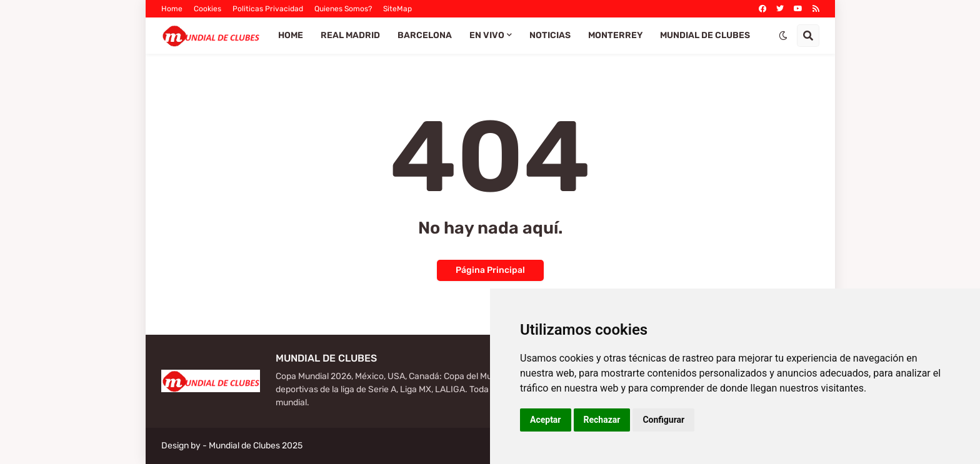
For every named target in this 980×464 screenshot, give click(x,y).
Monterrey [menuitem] (615, 35)
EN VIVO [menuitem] (487, 35)
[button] (783, 36)
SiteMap (397, 9)
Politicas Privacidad (268, 9)
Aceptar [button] (546, 420)
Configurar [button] (663, 420)
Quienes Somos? (343, 9)
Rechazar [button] (602, 420)
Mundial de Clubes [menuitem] (705, 35)
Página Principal (490, 270)
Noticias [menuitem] (550, 35)
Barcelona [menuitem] (425, 35)
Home (172, 9)
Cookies (207, 9)
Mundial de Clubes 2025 (256, 446)
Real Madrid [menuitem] (350, 35)
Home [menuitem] (291, 35)
